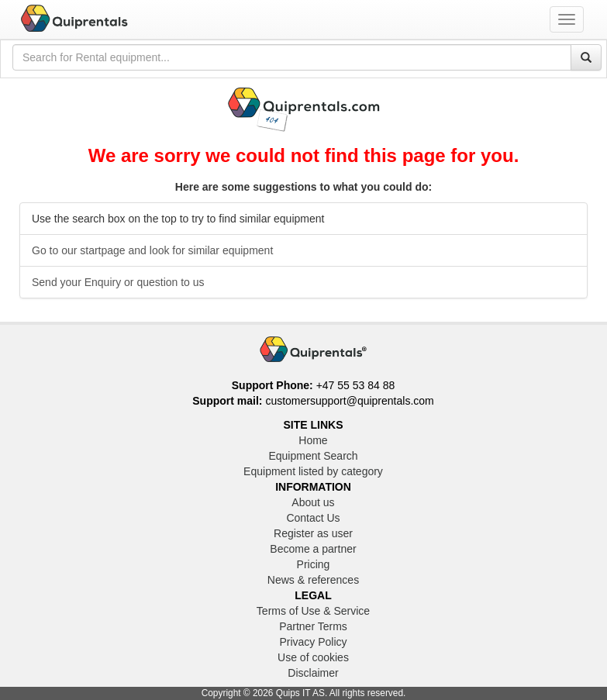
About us (313, 502)
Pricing (314, 564)
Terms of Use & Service (313, 611)
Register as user (313, 533)
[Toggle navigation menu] (567, 19)
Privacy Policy (313, 642)
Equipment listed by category (313, 471)
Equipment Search (313, 456)
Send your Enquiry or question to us (118, 282)
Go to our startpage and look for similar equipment (152, 250)
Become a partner (313, 549)
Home (313, 440)
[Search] (586, 57)
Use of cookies (313, 657)
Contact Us (313, 518)
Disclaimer (313, 673)
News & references (313, 580)
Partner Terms (313, 626)
